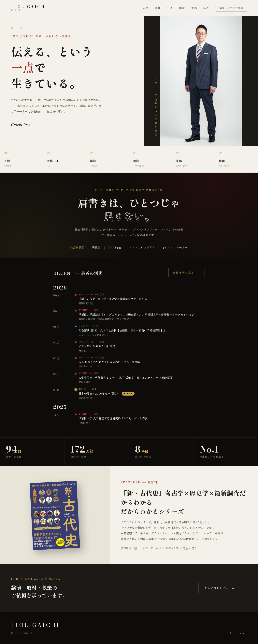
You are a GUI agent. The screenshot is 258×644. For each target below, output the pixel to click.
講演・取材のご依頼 (231, 8)
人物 (146, 8)
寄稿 (194, 8)
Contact (241, 633)
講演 (182, 8)
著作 (158, 8)
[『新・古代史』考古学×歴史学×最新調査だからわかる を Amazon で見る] (55, 515)
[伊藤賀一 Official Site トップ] (29, 8)
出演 (170, 8)
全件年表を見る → (187, 273)
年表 (206, 8)
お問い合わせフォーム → (223, 588)
